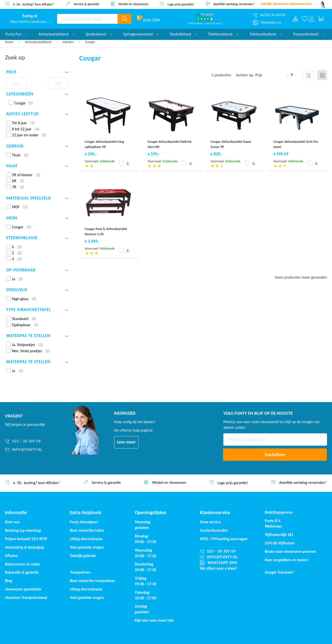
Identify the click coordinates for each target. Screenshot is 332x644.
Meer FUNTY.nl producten (30, 22)
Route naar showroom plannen (290, 551)
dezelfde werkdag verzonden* (234, 4)
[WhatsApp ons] (267, 23)
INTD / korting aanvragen (224, 539)
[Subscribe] (275, 455)
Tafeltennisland (223, 34)
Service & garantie (86, 4)
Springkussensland (141, 34)
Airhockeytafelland (39, 42)
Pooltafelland (183, 34)
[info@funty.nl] (36, 450)
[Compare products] (295, 19)
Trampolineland (309, 34)
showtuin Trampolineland (26, 598)
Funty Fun (17, 34)
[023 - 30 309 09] (36, 441)
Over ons (12, 522)
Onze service (210, 522)
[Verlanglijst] (305, 19)
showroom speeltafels (23, 589)
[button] (121, 163)
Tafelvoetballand (266, 34)
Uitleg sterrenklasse (86, 589)
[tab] (37, 72)
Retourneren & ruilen (22, 564)
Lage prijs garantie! (181, 4)
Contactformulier (214, 530)
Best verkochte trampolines (92, 581)
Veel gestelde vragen (87, 547)
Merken (69, 42)
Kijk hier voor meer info (154, 620)
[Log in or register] (311, 19)
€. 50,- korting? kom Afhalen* (34, 4)
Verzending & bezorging (24, 547)
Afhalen (11, 556)
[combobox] (87, 19)
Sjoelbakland (99, 34)
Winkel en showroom (133, 4)
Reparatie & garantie (22, 572)
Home (10, 42)
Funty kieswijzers (84, 522)
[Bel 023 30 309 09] (269, 15)
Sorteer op (245, 75)
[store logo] (30, 16)
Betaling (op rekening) (23, 530)
